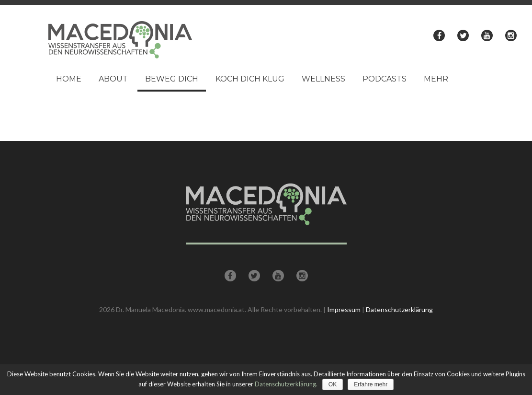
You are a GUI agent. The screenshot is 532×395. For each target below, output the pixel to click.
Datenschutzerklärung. (286, 384)
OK (333, 384)
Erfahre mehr (371, 384)
